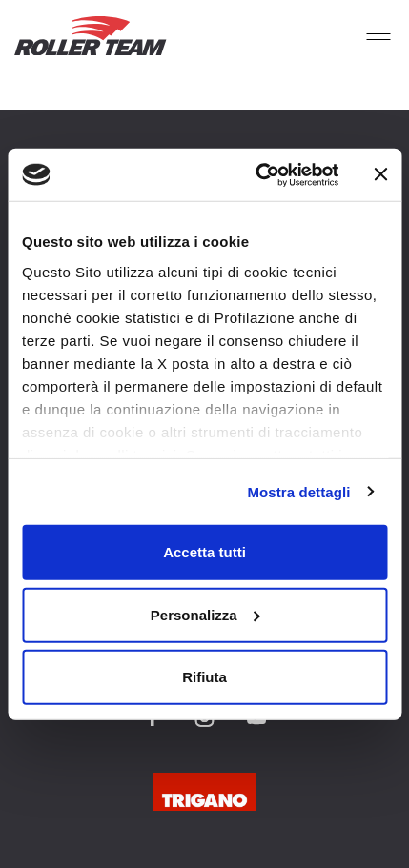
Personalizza (205, 614)
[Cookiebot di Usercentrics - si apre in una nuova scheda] (257, 174)
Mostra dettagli (298, 491)
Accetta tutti (204, 552)
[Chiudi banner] (380, 174)
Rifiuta (204, 677)
